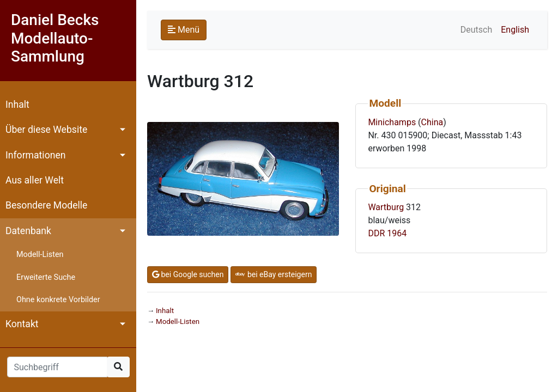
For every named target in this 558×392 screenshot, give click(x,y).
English (515, 30)
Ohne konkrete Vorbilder (58, 300)
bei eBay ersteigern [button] (274, 274)
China (432, 122)
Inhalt (17, 105)
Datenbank (28, 231)
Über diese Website (46, 130)
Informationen (35, 155)
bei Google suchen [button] (188, 274)
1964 (397, 233)
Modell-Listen (40, 255)
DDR (376, 233)
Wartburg (386, 207)
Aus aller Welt (35, 180)
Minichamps (392, 122)
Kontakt (22, 324)
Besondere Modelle (46, 205)
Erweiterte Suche (46, 277)
